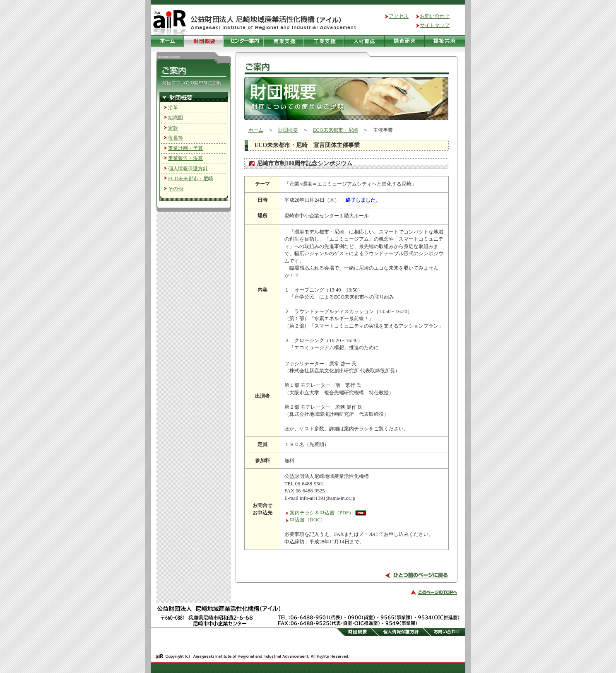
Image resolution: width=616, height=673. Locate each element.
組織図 (176, 118)
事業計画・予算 (185, 148)
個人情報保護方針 (188, 169)
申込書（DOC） (308, 520)
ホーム (256, 130)
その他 (176, 189)
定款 (173, 128)
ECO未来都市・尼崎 (191, 179)
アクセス (399, 16)
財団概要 (288, 130)
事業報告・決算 (185, 158)
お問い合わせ (435, 16)
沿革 (173, 108)
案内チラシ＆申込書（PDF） (322, 513)
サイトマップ (435, 25)
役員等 (176, 138)
